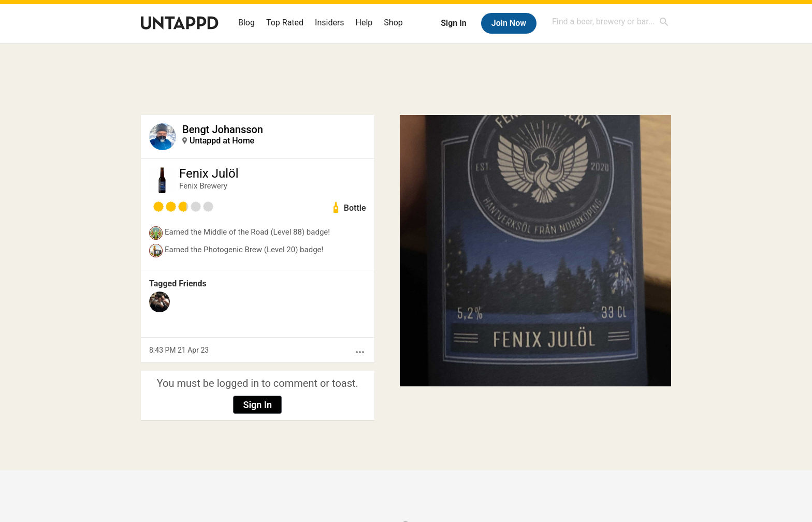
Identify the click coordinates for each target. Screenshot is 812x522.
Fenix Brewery (203, 186)
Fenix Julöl (209, 173)
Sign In (453, 23)
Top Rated (285, 23)
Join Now (509, 23)
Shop (393, 23)
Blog (247, 23)
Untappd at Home (222, 141)
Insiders (330, 23)
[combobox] (611, 21)
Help (364, 23)
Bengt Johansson (223, 129)
